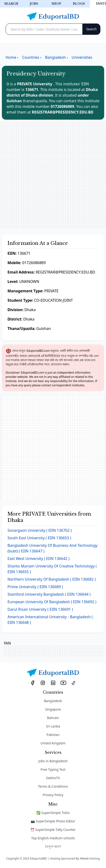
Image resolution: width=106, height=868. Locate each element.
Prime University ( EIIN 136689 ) (35, 587)
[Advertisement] (53, 175)
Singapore (53, 709)
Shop (56, 4)
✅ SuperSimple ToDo (53, 813)
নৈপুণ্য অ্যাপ (53, 846)
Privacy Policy (53, 795)
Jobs (34, 4)
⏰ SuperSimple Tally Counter (53, 830)
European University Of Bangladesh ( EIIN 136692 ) (52, 602)
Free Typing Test (53, 769)
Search (11, 4)
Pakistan (53, 735)
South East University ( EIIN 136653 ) (39, 538)
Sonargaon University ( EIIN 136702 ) (40, 530)
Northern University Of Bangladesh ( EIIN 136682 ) (52, 579)
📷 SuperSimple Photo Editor (53, 821)
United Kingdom (53, 743)
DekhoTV (53, 778)
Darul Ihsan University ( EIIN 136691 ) (40, 609)
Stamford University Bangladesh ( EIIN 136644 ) (49, 594)
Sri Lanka (53, 726)
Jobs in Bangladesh (53, 761)
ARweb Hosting (90, 858)
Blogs (79, 4)
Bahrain (53, 718)
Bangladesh (53, 701)
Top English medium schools (53, 838)
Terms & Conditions (53, 786)
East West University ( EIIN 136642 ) (38, 559)
